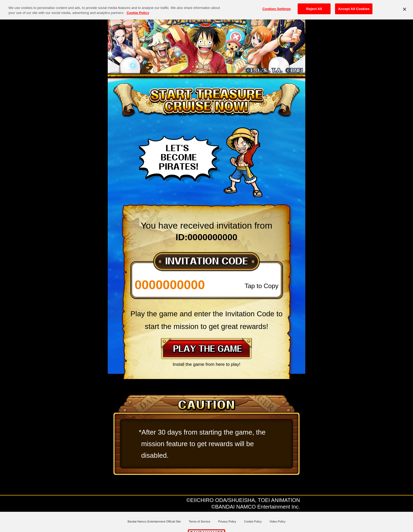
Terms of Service (199, 521)
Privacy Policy (227, 521)
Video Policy (277, 521)
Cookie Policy (253, 521)
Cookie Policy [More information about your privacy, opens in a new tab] (138, 9)
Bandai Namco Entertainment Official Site (154, 521)
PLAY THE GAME (206, 349)
